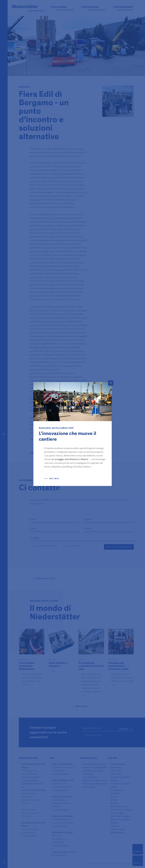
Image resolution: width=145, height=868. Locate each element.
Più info (54, 479)
